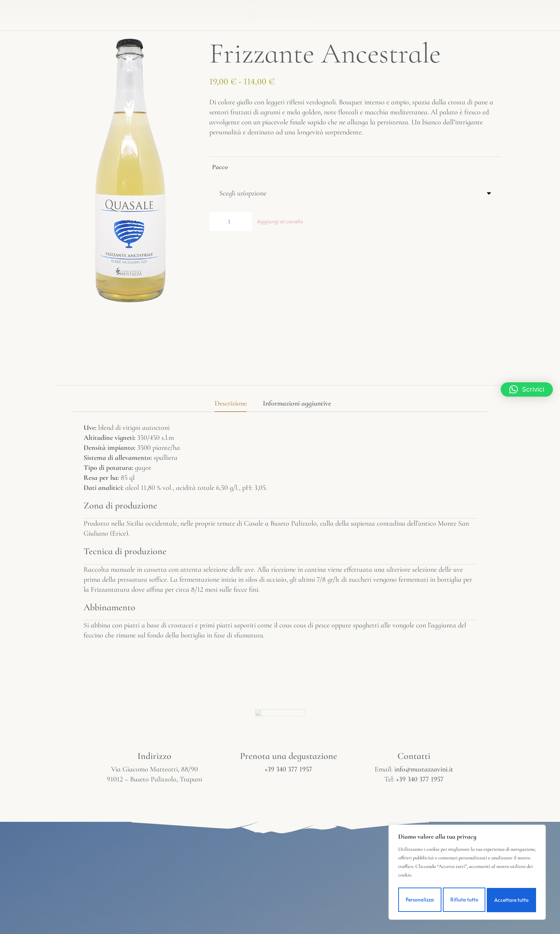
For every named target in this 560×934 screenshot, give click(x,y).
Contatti (391, 12)
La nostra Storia (192, 12)
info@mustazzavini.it (424, 769)
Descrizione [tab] (231, 403)
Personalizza (419, 900)
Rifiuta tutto (464, 900)
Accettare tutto (512, 900)
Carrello (439, 12)
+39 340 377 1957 (288, 769)
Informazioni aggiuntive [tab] (297, 403)
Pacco (220, 167)
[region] (467, 874)
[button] (527, 389)
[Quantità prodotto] (231, 223)
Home (136, 12)
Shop (349, 12)
